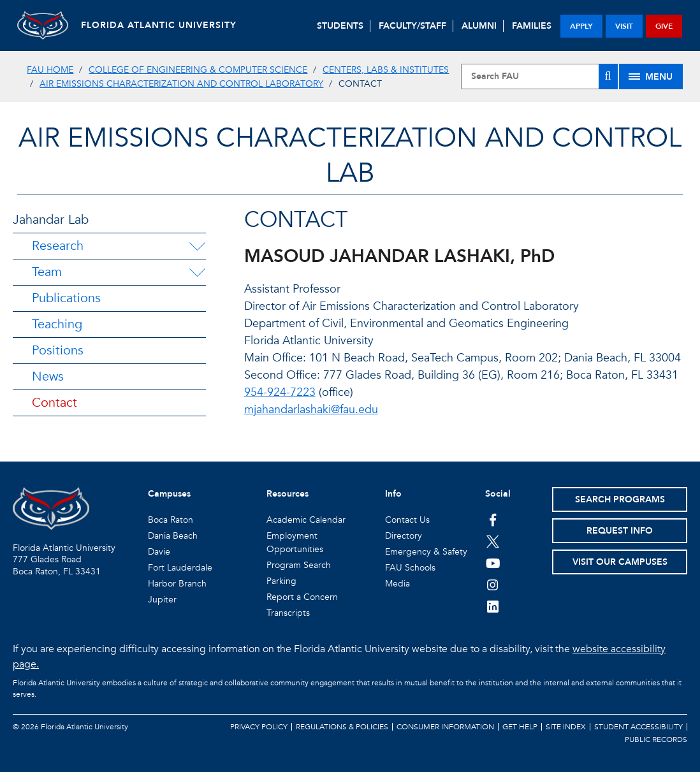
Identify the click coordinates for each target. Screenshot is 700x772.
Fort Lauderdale (180, 568)
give (664, 26)
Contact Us (407, 520)
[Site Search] (539, 76)
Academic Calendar (306, 520)
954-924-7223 (280, 392)
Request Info (620, 531)
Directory (404, 536)
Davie (159, 552)
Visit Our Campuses (620, 562)
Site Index (566, 727)
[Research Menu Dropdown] (197, 246)
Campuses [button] (169, 494)
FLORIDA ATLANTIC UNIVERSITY (159, 25)
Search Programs (620, 499)
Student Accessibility (638, 727)
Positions (58, 350)
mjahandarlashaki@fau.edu (311, 410)
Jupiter (162, 600)
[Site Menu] (651, 76)
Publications (66, 298)
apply (581, 26)
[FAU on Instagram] (493, 585)
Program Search (299, 565)
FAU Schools (410, 568)
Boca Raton (171, 520)
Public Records (656, 739)
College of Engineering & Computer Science (198, 70)
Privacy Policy (259, 727)
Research (58, 246)
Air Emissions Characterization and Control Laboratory (181, 84)
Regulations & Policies (342, 727)
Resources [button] (288, 494)
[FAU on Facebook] (493, 520)
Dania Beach (173, 536)
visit (624, 26)
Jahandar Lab (51, 220)
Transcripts (288, 613)
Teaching (57, 324)
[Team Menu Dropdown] (197, 272)
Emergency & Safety (426, 552)
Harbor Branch (177, 584)
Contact (55, 403)
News (48, 376)
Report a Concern (302, 597)
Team (47, 272)
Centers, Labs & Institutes (386, 70)
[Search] (608, 76)
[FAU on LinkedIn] (493, 606)
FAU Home (50, 70)
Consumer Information (445, 727)
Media (397, 584)
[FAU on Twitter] (493, 541)
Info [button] (393, 494)
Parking (281, 581)
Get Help (520, 727)
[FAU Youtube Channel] (493, 563)
